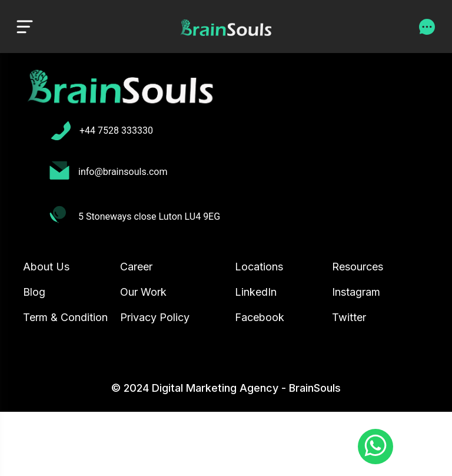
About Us (46, 267)
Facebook (260, 317)
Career (136, 267)
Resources (358, 267)
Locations (259, 267)
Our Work (143, 292)
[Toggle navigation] (25, 26)
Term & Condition (65, 317)
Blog (34, 292)
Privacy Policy (155, 317)
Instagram (356, 292)
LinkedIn (256, 292)
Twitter (349, 317)
